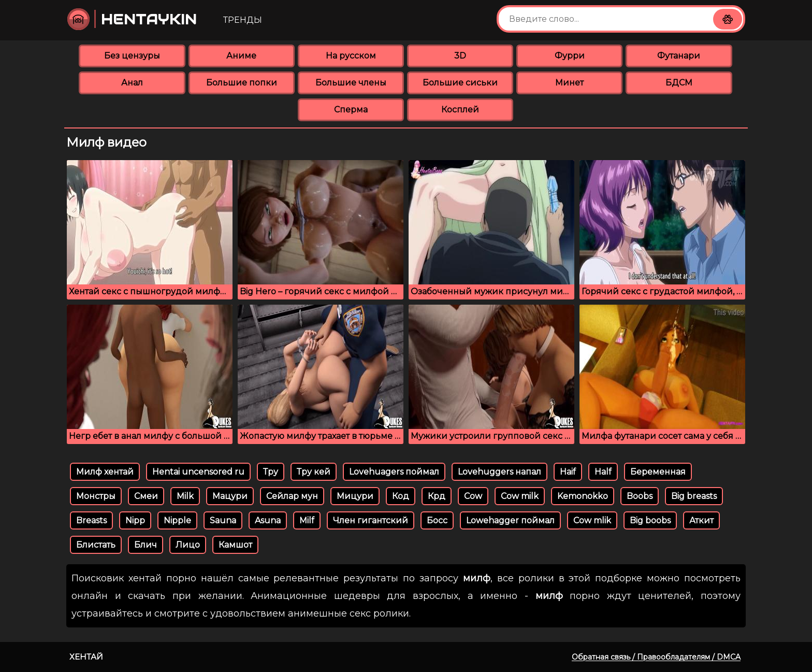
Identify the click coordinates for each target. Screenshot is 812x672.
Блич (146, 545)
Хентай (86, 657)
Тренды (243, 20)
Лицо (188, 545)
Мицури (355, 496)
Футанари (679, 56)
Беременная (658, 472)
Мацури (230, 496)
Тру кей (314, 472)
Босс (437, 520)
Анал (132, 83)
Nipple (177, 520)
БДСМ (679, 83)
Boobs (640, 496)
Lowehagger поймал (510, 520)
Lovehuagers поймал (394, 472)
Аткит (701, 520)
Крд (437, 496)
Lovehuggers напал (499, 472)
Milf (307, 520)
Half (603, 472)
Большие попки (242, 83)
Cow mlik (592, 520)
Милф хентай (105, 472)
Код (401, 496)
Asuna (268, 520)
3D (460, 56)
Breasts (91, 520)
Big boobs (650, 520)
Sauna (223, 520)
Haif (568, 472)
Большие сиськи (460, 83)
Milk (185, 496)
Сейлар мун (292, 496)
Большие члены (351, 83)
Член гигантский (371, 520)
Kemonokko (583, 496)
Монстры (96, 496)
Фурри (570, 56)
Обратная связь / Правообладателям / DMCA (656, 657)
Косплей (460, 110)
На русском (351, 56)
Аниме (241, 56)
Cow (473, 496)
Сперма (351, 110)
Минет (569, 83)
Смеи (146, 496)
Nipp (135, 520)
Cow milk (520, 496)
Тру (271, 472)
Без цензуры (132, 56)
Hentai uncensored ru (198, 472)
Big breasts (694, 496)
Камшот (235, 545)
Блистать (96, 545)
